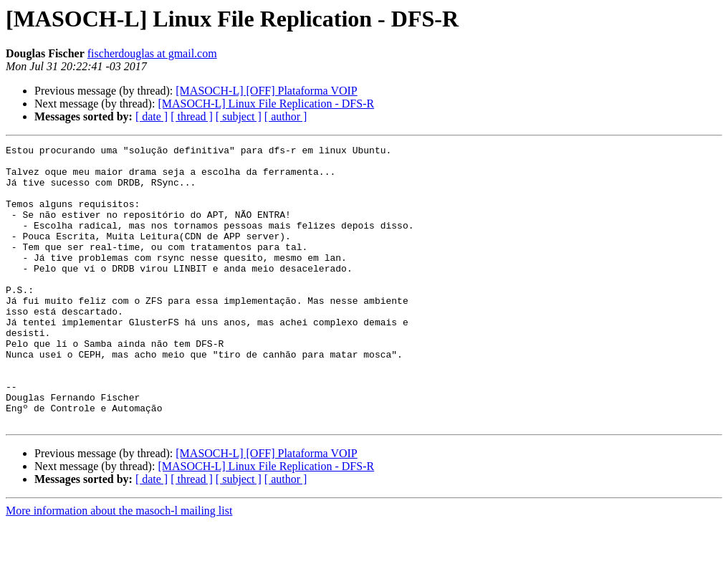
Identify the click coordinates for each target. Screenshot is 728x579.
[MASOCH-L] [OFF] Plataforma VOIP (266, 91)
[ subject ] (239, 116)
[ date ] (152, 116)
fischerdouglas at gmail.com (152, 53)
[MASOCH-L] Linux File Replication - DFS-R (266, 104)
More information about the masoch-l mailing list (119, 566)
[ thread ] (192, 116)
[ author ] (286, 116)
